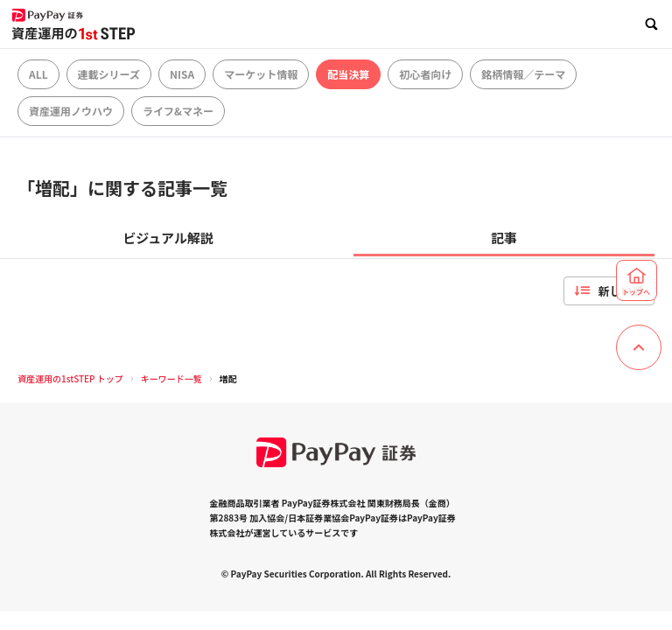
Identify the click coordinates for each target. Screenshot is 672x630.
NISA (182, 74)
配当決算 (348, 74)
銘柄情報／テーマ (523, 74)
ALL (38, 74)
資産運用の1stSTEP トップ (70, 378)
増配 (228, 378)
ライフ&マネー (178, 111)
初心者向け (425, 74)
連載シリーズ (109, 74)
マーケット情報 (261, 74)
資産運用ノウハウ (71, 111)
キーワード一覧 (171, 378)
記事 (504, 238)
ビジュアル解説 (168, 238)
